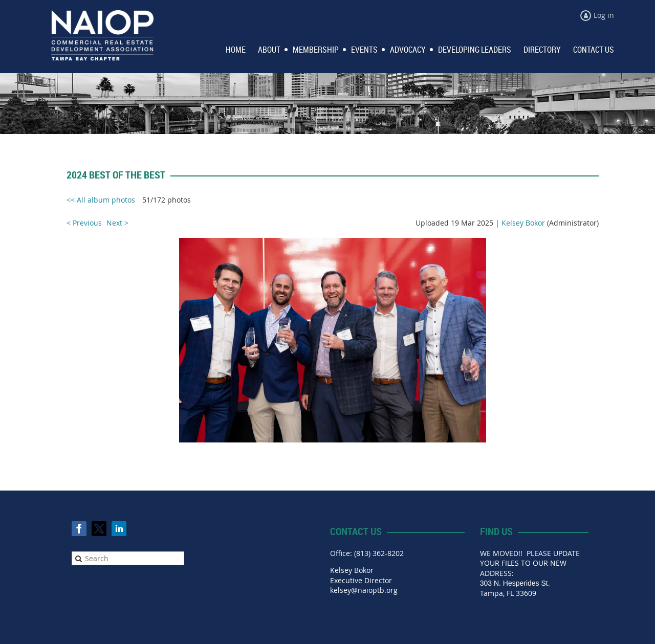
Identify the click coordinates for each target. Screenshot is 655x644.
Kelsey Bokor (523, 223)
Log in (604, 15)
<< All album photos (101, 200)
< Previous (84, 223)
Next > (117, 223)
